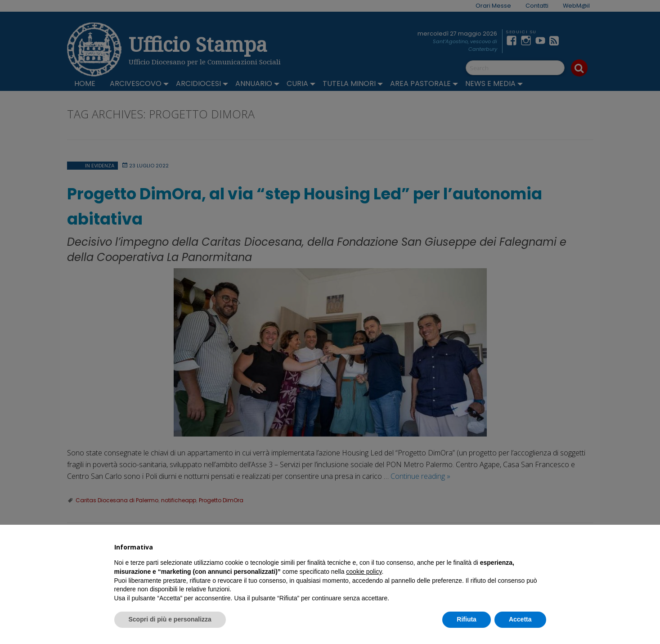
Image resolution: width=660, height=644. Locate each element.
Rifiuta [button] (467, 619)
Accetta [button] (520, 619)
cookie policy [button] (364, 572)
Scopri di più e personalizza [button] (170, 619)
